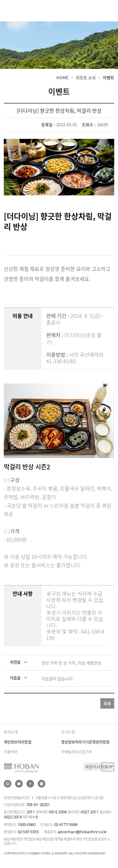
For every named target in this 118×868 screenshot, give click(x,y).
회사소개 (11, 732)
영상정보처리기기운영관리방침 (85, 742)
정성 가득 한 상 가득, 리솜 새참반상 (71, 663)
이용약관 (11, 752)
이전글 (15, 662)
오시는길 (68, 732)
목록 (107, 703)
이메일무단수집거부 (77, 752)
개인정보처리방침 (18, 742)
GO (108, 767)
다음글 (15, 678)
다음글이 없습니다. (58, 678)
